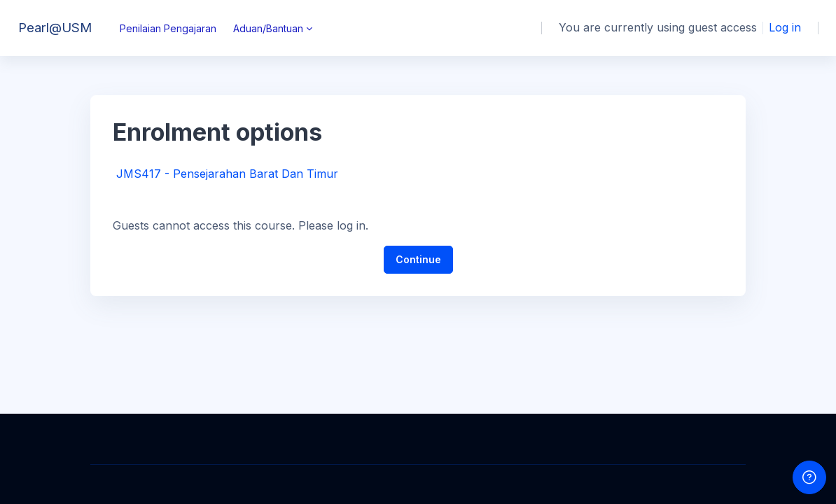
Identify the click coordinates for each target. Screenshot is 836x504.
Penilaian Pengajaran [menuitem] (168, 28)
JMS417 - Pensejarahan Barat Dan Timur (227, 174)
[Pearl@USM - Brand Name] (51, 28)
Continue (418, 259)
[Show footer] (809, 477)
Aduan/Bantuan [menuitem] (268, 28)
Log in (785, 28)
